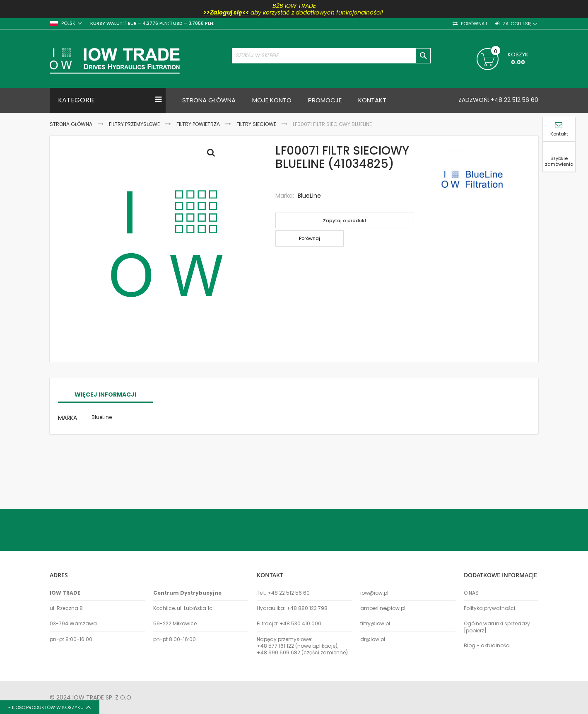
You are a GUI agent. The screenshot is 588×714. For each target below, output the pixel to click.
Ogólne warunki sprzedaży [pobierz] (497, 627)
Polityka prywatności (489, 608)
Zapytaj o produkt (345, 220)
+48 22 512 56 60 (514, 100)
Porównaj (473, 24)
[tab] (105, 445)
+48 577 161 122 (275, 646)
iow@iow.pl (374, 593)
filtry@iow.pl (375, 624)
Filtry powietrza (198, 124)
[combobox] (331, 56)
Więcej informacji (105, 445)
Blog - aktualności (487, 646)
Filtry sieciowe (256, 124)
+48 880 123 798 (307, 608)
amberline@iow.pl (383, 608)
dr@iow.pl (373, 639)
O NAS (471, 593)
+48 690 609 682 (278, 653)
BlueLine (309, 196)
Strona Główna (71, 124)
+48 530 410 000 (300, 624)
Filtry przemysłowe (134, 124)
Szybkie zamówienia (559, 157)
